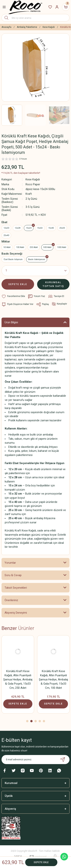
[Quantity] (35, 271)
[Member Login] (57, 7)
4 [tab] (40, 721)
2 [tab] (31, 721)
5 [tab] (44, 721)
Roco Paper (33, 184)
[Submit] (63, 760)
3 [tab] (36, 721)
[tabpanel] (18, 676)
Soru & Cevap (13, 575)
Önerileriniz (11, 600)
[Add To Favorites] (13, 296)
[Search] (35, 18)
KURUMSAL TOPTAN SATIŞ (53, 284)
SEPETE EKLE (18, 284)
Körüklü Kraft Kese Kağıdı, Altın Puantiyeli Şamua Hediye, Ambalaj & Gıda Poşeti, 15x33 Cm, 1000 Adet (18, 679)
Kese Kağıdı (33, 180)
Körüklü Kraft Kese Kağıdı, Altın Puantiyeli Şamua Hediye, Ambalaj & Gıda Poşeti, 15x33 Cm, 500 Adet (53, 679)
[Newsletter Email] (35, 760)
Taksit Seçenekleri (16, 588)
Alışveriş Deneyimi (16, 613)
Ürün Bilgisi (11, 322)
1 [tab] (27, 721)
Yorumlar (10, 563)
